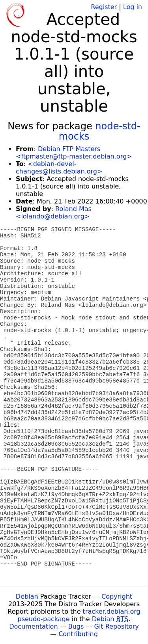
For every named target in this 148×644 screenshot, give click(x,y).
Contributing (78, 634)
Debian (27, 596)
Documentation (33, 626)
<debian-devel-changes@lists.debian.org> (59, 168)
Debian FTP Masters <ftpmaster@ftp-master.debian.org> (74, 153)
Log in (133, 7)
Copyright (117, 596)
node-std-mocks (100, 131)
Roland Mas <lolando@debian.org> (54, 213)
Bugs (76, 626)
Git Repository (117, 626)
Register (104, 7)
